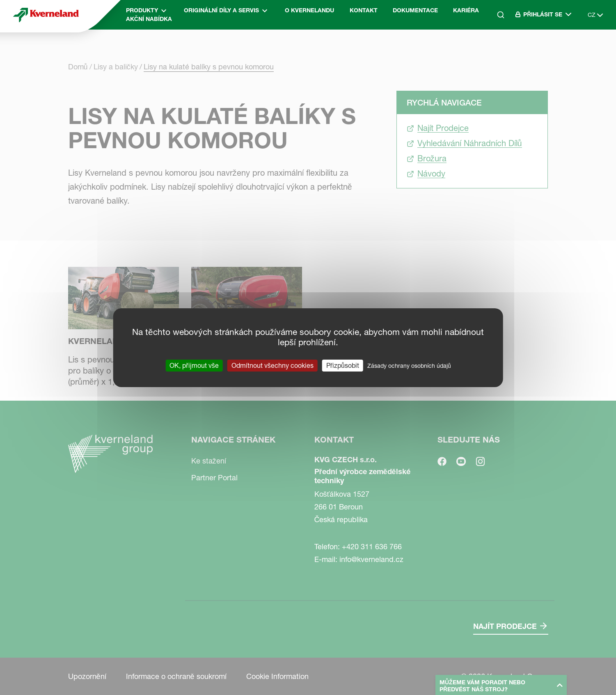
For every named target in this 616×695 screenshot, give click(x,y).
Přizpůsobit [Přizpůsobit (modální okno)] (343, 365)
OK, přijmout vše (194, 365)
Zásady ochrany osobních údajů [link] (409, 365)
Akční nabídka (149, 19)
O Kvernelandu (309, 10)
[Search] (501, 15)
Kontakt (364, 10)
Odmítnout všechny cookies (273, 365)
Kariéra (466, 10)
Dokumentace (415, 10)
